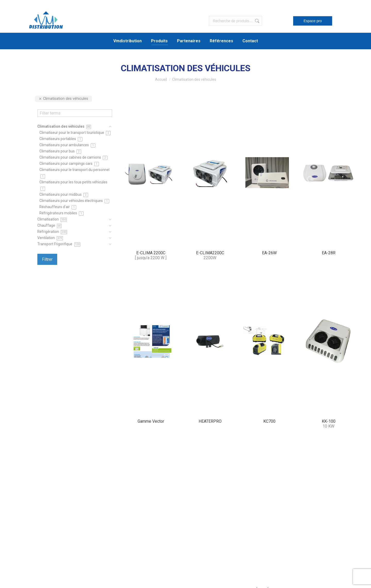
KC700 (269, 421)
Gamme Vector (151, 421)
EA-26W (269, 253)
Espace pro (313, 21)
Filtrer (47, 259)
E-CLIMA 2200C (151, 253)
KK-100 (329, 421)
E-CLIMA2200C (210, 253)
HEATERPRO (210, 421)
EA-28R (329, 253)
